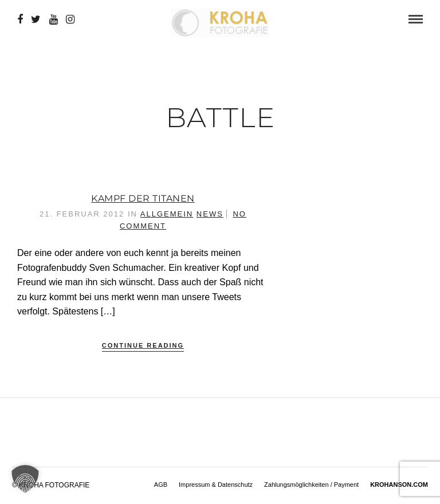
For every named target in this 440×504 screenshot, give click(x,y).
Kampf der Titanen (143, 198)
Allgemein (167, 214)
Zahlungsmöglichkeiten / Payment (311, 485)
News (210, 214)
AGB (161, 485)
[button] (25, 479)
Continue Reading (143, 345)
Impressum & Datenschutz (216, 485)
